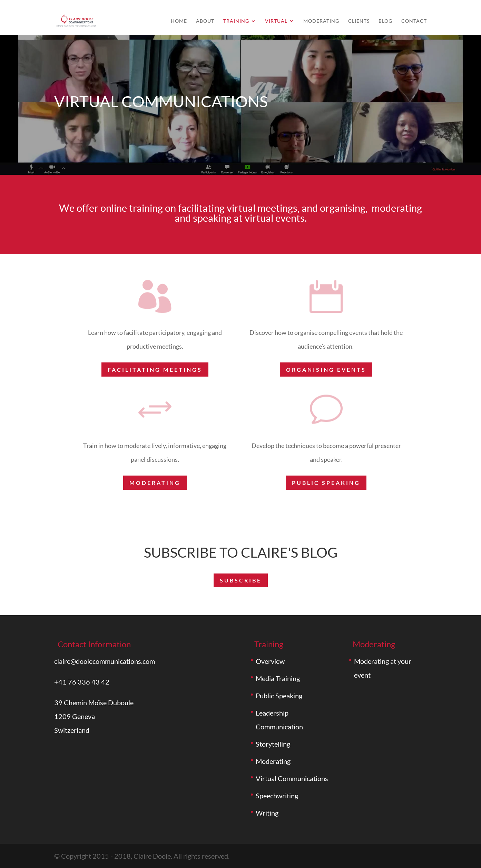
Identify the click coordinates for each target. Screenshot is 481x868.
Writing (267, 813)
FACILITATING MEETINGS (155, 370)
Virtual (276, 21)
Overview (270, 661)
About (205, 21)
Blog (385, 21)
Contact (414, 21)
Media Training (278, 678)
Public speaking (326, 483)
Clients (359, 21)
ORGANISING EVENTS (326, 370)
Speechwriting (277, 796)
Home (179, 21)
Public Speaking (279, 696)
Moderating (321, 21)
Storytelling (273, 744)
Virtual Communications (292, 778)
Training (236, 21)
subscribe (241, 580)
